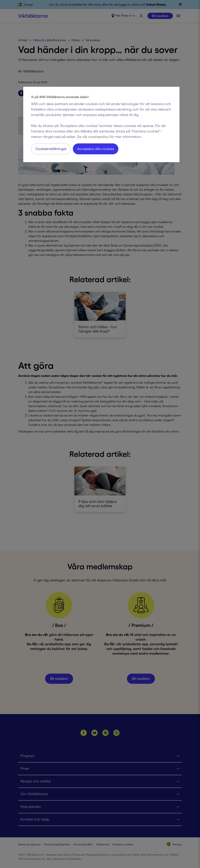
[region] (101, 124)
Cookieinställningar (51, 149)
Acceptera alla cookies (96, 149)
